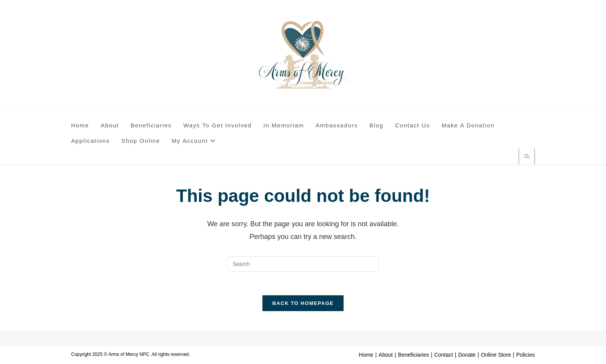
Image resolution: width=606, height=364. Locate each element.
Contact (444, 355)
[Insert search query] (303, 264)
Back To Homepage (303, 303)
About (386, 355)
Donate (467, 355)
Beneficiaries (414, 355)
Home (366, 355)
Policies (526, 355)
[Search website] (527, 157)
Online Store (496, 355)
